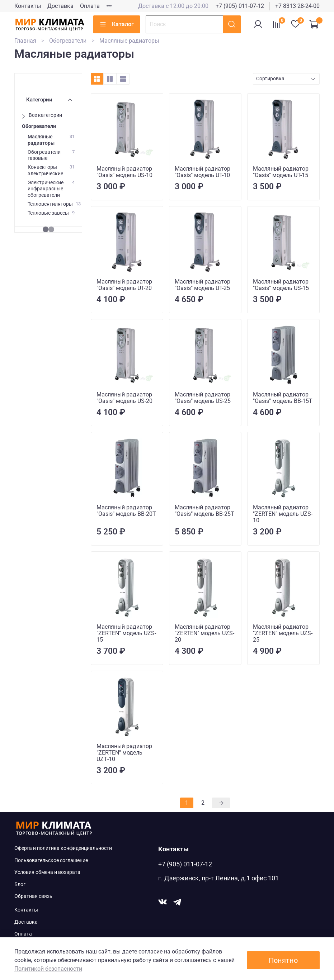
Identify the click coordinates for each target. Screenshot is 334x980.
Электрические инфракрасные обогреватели (46, 189)
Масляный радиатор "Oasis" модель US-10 (124, 172)
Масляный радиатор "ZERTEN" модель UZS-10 (283, 514)
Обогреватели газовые (44, 155)
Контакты (28, 6)
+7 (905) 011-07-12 (240, 6)
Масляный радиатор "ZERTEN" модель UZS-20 (204, 633)
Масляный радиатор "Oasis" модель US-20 (124, 398)
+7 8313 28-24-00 (297, 6)
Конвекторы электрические (45, 170)
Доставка (60, 6)
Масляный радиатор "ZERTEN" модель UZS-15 (126, 633)
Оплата (90, 6)
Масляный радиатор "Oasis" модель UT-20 (124, 285)
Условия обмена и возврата (47, 872)
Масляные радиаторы (41, 140)
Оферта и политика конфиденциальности (63, 848)
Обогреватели (68, 41)
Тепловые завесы (48, 213)
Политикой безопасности (48, 969)
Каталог (117, 24)
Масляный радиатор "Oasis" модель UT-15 (281, 172)
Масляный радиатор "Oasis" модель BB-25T (204, 511)
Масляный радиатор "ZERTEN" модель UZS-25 (283, 633)
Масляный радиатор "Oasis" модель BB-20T (126, 511)
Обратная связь (33, 896)
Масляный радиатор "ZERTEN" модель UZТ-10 (124, 753)
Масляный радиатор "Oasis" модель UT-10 (203, 172)
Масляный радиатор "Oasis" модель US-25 (203, 398)
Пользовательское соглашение (51, 860)
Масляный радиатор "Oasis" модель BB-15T (283, 398)
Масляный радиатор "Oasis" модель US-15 (281, 285)
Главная (25, 41)
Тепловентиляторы (50, 204)
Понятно (283, 960)
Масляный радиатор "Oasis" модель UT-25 (203, 285)
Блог (20, 884)
